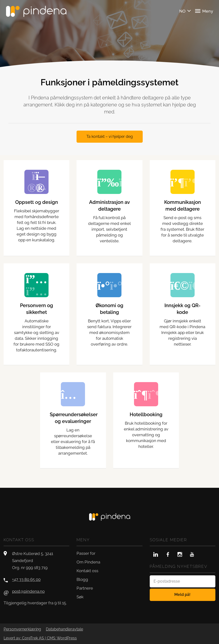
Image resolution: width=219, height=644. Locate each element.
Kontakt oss (87, 571)
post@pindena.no (28, 591)
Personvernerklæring (22, 629)
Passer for (86, 553)
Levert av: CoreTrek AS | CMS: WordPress (40, 638)
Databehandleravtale (64, 629)
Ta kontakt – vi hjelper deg (110, 137)
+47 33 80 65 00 (26, 579)
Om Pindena (88, 562)
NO (182, 11)
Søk (80, 597)
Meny (204, 11)
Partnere (85, 588)
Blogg (82, 579)
